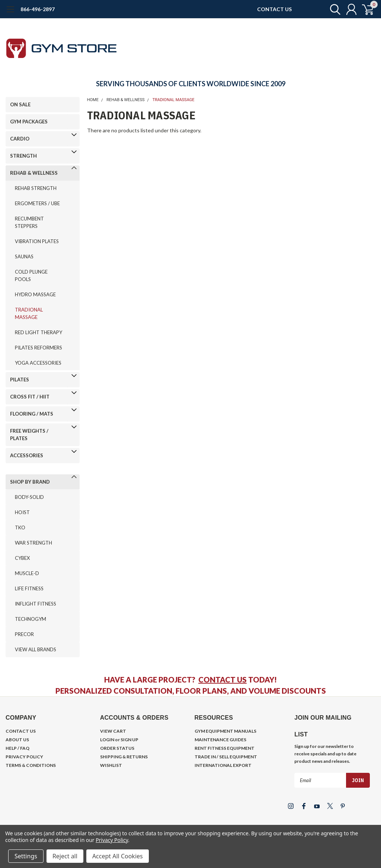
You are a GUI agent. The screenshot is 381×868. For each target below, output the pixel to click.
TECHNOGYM (31, 619)
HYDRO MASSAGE (35, 294)
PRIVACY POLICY (24, 757)
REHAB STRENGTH (36, 188)
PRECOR (24, 634)
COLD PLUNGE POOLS (31, 275)
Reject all (65, 856)
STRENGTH (23, 156)
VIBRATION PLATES (37, 241)
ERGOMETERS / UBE (37, 203)
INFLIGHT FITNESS (36, 604)
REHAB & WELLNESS (34, 173)
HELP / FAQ (17, 748)
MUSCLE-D (27, 573)
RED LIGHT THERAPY (39, 332)
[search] (332, 9)
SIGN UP (129, 740)
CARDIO (20, 139)
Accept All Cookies (118, 856)
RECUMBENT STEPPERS (29, 222)
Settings (26, 856)
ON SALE (20, 104)
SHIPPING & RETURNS (124, 757)
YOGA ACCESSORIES (38, 363)
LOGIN (107, 740)
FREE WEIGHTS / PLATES (29, 435)
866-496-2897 (38, 9)
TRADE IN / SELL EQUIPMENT (226, 757)
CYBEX (22, 558)
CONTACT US (274, 9)
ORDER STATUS (117, 748)
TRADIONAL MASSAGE (29, 313)
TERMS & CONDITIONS (31, 765)
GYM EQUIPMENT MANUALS (225, 731)
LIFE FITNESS (29, 588)
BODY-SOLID (29, 497)
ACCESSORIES (27, 455)
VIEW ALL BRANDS (36, 649)
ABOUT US (17, 740)
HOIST (22, 512)
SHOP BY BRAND (30, 482)
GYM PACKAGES (29, 122)
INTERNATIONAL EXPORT (223, 765)
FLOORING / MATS (32, 414)
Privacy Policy (112, 840)
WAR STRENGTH (33, 543)
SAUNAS (24, 256)
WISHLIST (111, 765)
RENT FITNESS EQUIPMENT (225, 748)
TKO (20, 527)
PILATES (20, 380)
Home (93, 100)
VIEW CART (113, 731)
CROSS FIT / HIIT (30, 397)
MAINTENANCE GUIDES (220, 740)
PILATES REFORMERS (39, 348)
